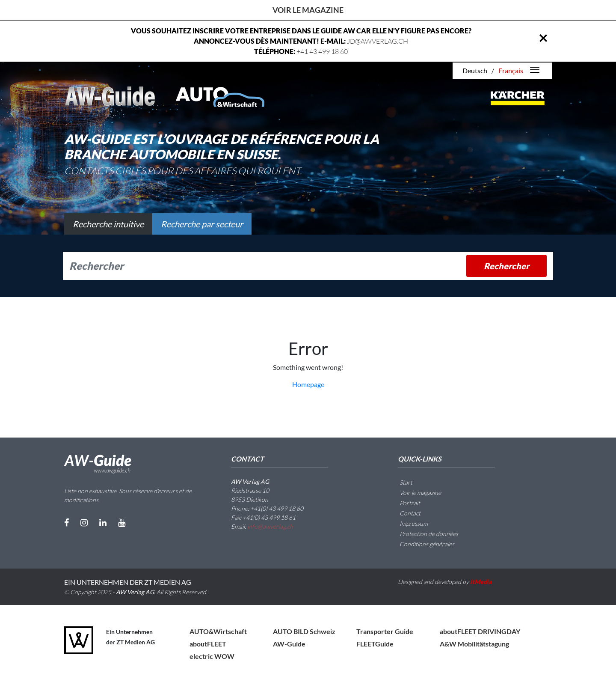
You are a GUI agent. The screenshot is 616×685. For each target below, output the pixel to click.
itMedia (481, 582)
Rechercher (506, 266)
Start (401, 482)
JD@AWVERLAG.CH (378, 41)
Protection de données (424, 534)
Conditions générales (422, 544)
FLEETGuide (375, 644)
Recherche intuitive (108, 224)
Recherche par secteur (202, 224)
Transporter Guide (385, 631)
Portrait (405, 503)
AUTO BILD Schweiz (304, 631)
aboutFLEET (208, 644)
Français (511, 70)
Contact (405, 513)
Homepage (308, 384)
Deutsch (475, 70)
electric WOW (212, 656)
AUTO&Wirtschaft (218, 631)
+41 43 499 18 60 (322, 51)
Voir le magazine (308, 10)
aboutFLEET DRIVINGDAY (480, 631)
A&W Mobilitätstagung (474, 644)
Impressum (409, 523)
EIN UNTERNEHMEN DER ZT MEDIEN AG (128, 582)
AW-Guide (289, 644)
